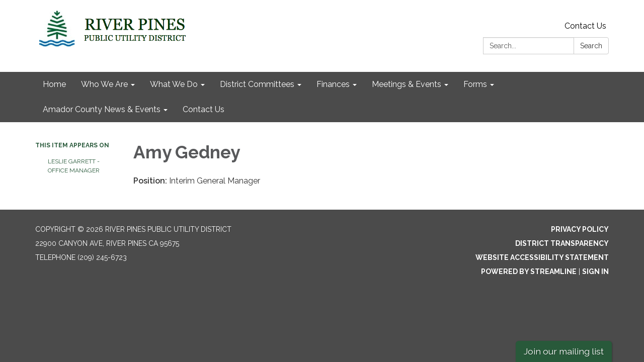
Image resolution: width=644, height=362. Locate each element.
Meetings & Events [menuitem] (407, 84)
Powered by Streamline (529, 271)
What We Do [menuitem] (174, 84)
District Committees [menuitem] (257, 84)
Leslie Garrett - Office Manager (74, 166)
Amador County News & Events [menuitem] (102, 109)
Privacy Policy (580, 229)
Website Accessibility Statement (542, 257)
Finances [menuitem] (333, 84)
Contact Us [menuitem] (204, 109)
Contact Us (585, 26)
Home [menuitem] (54, 84)
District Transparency (562, 243)
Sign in (595, 271)
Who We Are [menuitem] (104, 84)
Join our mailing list (564, 351)
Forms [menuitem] (475, 84)
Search (591, 46)
